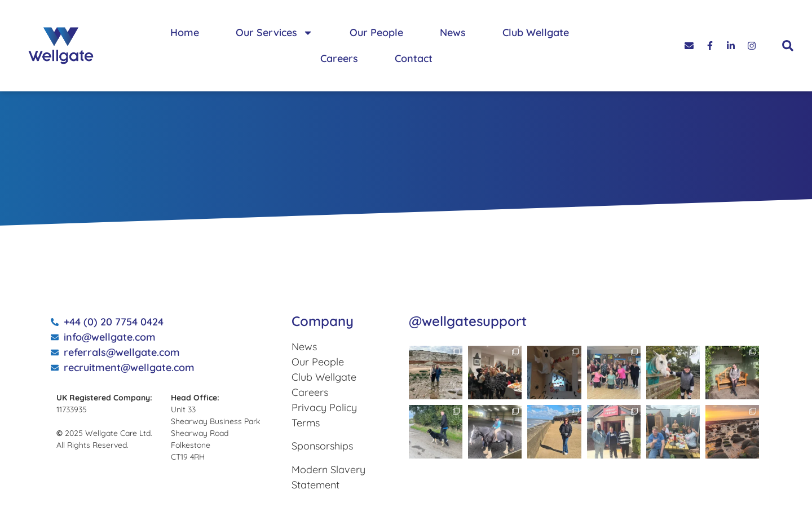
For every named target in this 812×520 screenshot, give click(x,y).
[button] (788, 46)
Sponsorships (322, 446)
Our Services (274, 33)
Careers (339, 58)
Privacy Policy (324, 407)
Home (185, 32)
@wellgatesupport (468, 321)
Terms (306, 423)
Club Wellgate (536, 32)
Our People (376, 32)
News (453, 32)
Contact (414, 58)
